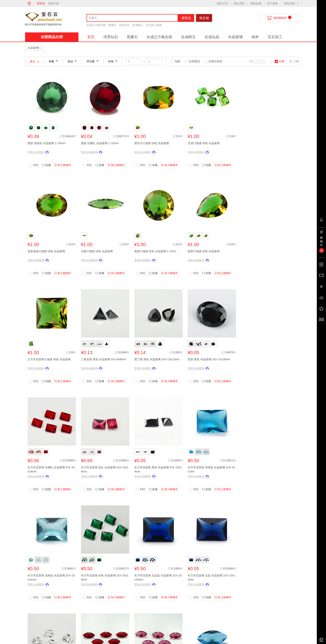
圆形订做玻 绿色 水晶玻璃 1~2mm (155, 251)
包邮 (178, 61)
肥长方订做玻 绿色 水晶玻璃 (152, 143)
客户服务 (273, 3)
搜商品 (186, 18)
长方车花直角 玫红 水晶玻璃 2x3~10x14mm (105, 469)
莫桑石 (112, 25)
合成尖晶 (212, 37)
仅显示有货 (215, 61)
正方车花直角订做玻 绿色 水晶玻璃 (49, 359)
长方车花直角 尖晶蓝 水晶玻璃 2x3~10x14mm (158, 578)
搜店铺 (204, 18)
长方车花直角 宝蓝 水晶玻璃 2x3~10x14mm (211, 578)
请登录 (41, 3)
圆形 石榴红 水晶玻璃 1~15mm (100, 143)
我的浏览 (239, 3)
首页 (91, 37)
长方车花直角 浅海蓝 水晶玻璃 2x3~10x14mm (51, 578)
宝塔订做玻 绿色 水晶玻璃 (204, 143)
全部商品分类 (52, 37)
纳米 (255, 37)
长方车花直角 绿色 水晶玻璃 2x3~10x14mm (105, 578)
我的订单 (222, 3)
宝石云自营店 (36, 152)
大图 (279, 61)
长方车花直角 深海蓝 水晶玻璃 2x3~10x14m (211, 469)
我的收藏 (256, 3)
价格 (113, 61)
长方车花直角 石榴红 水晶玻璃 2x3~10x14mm (51, 469)
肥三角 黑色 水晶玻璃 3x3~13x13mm (157, 359)
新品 (72, 61)
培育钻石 (124, 25)
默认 (35, 61)
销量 (53, 61)
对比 (36, 165)
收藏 (46, 165)
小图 (294, 61)
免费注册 (53, 3)
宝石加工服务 (154, 25)
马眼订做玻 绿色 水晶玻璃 (97, 251)
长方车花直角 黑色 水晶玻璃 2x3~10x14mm (158, 469)
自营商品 (194, 61)
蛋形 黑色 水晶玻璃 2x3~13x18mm (209, 359)
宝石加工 (275, 37)
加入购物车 (63, 165)
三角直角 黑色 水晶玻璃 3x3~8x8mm (104, 359)
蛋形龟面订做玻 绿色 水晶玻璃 (46, 251)
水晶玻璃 (235, 37)
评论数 (93, 61)
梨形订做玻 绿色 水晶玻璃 (204, 251)
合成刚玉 (138, 25)
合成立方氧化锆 (96, 25)
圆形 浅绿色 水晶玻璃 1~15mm (47, 143)
